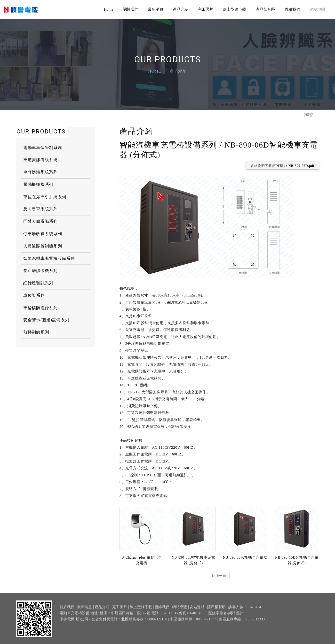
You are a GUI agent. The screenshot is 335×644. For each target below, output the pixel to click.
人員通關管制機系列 (43, 246)
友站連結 (197, 610)
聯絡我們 (292, 10)
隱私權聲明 (217, 610)
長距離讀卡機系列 (40, 271)
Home (108, 10)
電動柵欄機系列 (38, 185)
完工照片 (206, 10)
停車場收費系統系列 (43, 234)
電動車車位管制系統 (43, 148)
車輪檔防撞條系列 (40, 308)
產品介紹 (181, 10)
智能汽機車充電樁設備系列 (49, 259)
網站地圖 (317, 10)
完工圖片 (120, 610)
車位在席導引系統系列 (45, 197)
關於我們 (131, 10)
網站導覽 (179, 610)
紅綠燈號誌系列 (38, 283)
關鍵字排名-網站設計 (226, 616)
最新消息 (156, 10)
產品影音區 (265, 10)
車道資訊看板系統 (40, 160)
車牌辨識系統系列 (40, 172)
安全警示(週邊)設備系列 (46, 320)
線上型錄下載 (234, 10)
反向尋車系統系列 (40, 209)
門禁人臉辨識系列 (40, 221)
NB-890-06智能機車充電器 (245, 557)
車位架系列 (34, 295)
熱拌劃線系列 (36, 332)
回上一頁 (219, 576)
